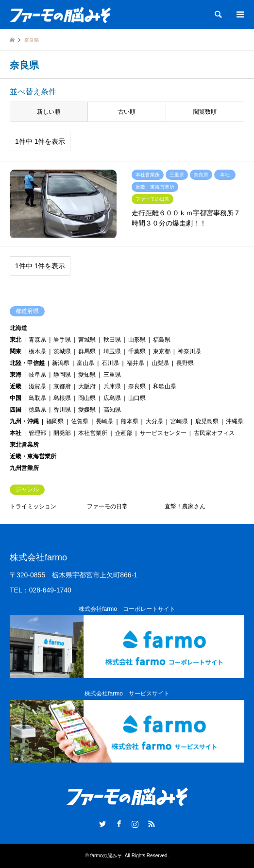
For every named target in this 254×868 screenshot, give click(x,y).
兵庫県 (112, 386)
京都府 (62, 386)
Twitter (102, 824)
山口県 (137, 398)
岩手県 (62, 340)
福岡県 (55, 421)
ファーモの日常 (107, 506)
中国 (16, 398)
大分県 (154, 421)
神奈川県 (189, 351)
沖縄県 (235, 421)
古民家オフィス (214, 433)
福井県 (135, 363)
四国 (16, 410)
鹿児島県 (207, 421)
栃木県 (37, 351)
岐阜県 (37, 375)
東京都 (162, 351)
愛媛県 (87, 410)
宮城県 (87, 340)
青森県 (37, 340)
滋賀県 (37, 386)
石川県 (110, 363)
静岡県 (62, 375)
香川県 (62, 410)
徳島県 (37, 410)
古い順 (127, 112)
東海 (16, 375)
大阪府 (87, 386)
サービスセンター (163, 433)
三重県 (112, 375)
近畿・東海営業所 (33, 456)
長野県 (185, 363)
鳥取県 (37, 398)
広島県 (112, 398)
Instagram (135, 824)
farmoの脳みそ (106, 856)
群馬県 (87, 351)
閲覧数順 (205, 112)
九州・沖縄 (24, 421)
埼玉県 (112, 351)
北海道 (18, 328)
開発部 (62, 433)
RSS (152, 824)
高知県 (112, 410)
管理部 (37, 433)
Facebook (119, 824)
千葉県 (137, 351)
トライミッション (33, 506)
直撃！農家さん (185, 506)
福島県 (162, 340)
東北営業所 (24, 445)
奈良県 (137, 386)
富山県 (85, 363)
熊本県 (130, 421)
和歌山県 (165, 386)
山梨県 (160, 363)
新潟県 (61, 363)
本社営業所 (93, 433)
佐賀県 (80, 421)
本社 (16, 433)
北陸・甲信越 (27, 363)
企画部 (124, 433)
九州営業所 (24, 468)
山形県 (137, 340)
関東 (16, 351)
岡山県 (87, 398)
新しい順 (49, 112)
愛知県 (87, 375)
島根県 (62, 398)
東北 (16, 340)
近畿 (16, 386)
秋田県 (112, 340)
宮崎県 (179, 421)
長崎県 (104, 421)
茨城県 (62, 351)
